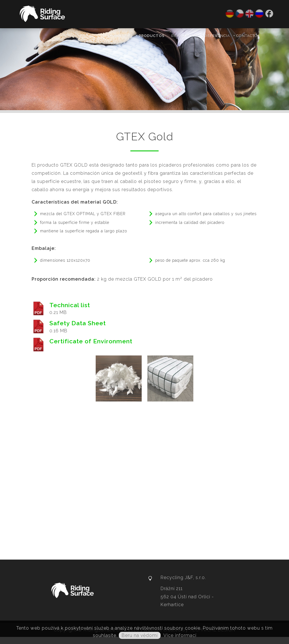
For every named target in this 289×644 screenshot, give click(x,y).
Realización (185, 36)
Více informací (180, 635)
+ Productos (150, 36)
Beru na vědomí (140, 635)
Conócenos (120, 36)
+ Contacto (246, 36)
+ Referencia (216, 36)
